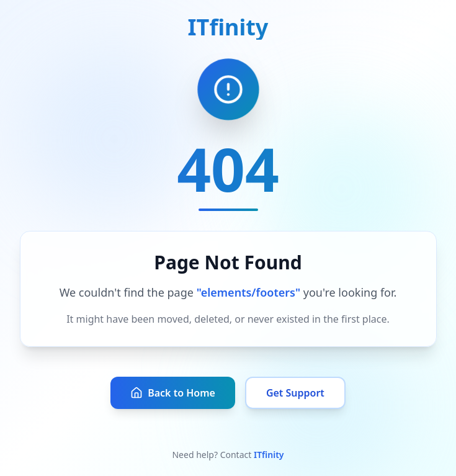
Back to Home (173, 393)
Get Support (295, 393)
